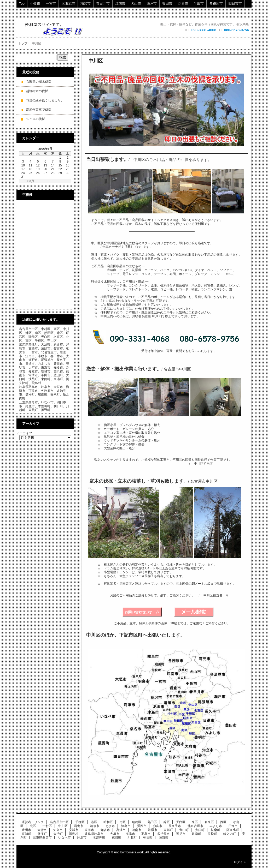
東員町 (116, 837)
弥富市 (158, 826)
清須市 (95, 826)
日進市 (233, 826)
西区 (223, 822)
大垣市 (115, 834)
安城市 (74, 830)
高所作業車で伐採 (39, 110)
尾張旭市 (68, 4)
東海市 (89, 830)
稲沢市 (86, 4)
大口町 (200, 830)
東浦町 (26, 834)
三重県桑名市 (42, 837)
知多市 (105, 830)
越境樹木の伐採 (37, 91)
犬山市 (136, 4)
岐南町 (196, 834)
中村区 (47, 826)
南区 (123, 822)
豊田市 (167, 4)
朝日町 (148, 837)
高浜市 (121, 830)
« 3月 (30, 181)
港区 (94, 822)
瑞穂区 (137, 822)
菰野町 (164, 837)
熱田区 (152, 822)
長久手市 (175, 826)
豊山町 (184, 830)
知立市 (58, 830)
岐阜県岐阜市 (94, 834)
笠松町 (212, 834)
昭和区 (108, 822)
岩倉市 (79, 826)
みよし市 (216, 826)
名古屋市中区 (59, 822)
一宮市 (51, 4)
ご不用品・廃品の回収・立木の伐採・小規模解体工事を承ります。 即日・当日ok (56, 29)
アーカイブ (24, 433)
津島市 (126, 826)
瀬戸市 (152, 4)
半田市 (199, 4)
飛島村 (74, 834)
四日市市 (235, 4)
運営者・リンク (33, 822)
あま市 (110, 826)
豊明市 (26, 830)
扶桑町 (215, 830)
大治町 (58, 834)
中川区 (96, 61)
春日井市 (103, 4)
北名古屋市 (195, 826)
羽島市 (146, 834)
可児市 (181, 834)
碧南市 (137, 830)
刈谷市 (183, 4)
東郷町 (168, 830)
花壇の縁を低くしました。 (45, 100)
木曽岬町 (99, 837)
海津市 (130, 834)
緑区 (167, 822)
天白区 (181, 822)
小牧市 (35, 4)
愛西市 (142, 826)
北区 (33, 826)
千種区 (80, 822)
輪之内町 (230, 834)
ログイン (240, 862)
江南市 (120, 4)
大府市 (42, 830)
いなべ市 (65, 837)
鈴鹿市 (82, 837)
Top (22, 4)
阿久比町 (233, 830)
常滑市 (153, 830)
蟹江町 (42, 834)
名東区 (209, 822)
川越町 (132, 837)
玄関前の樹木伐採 (39, 82)
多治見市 (164, 834)
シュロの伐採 (36, 119)
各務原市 (216, 4)
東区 (195, 822)
